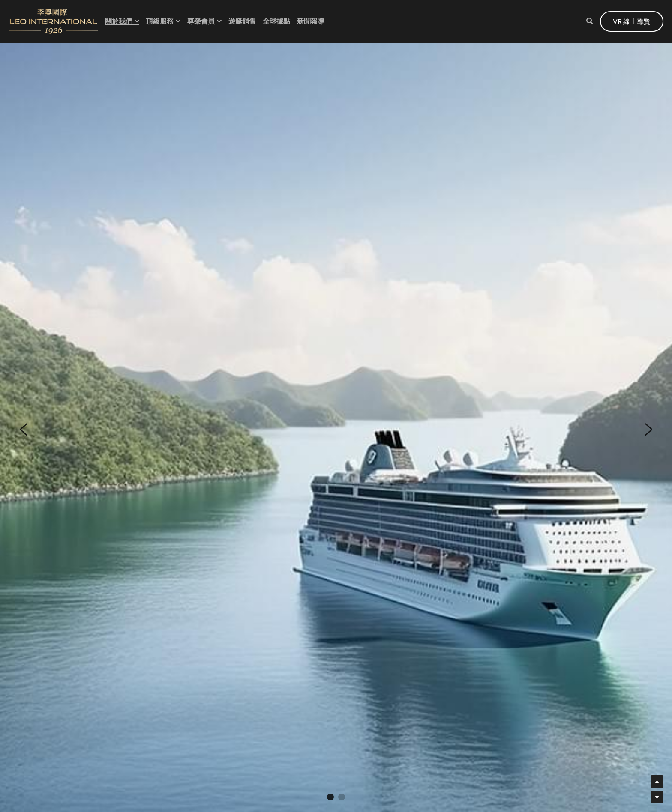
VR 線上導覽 (632, 21)
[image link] (53, 21)
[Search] (590, 21)
